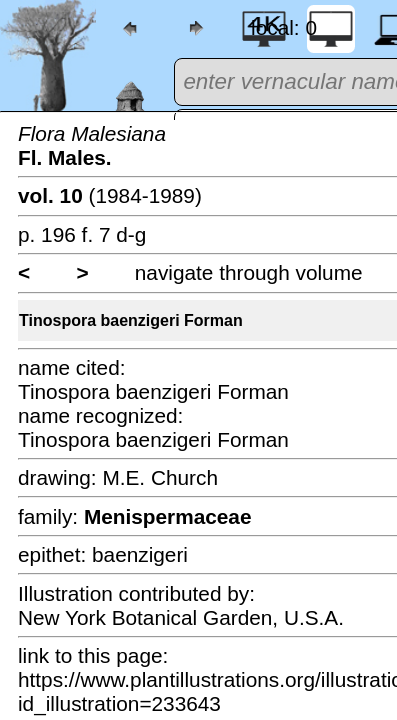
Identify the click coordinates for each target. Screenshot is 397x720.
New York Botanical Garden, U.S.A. (181, 617)
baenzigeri (140, 554)
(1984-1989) (110, 195)
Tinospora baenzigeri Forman (131, 320)
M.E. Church (160, 477)
